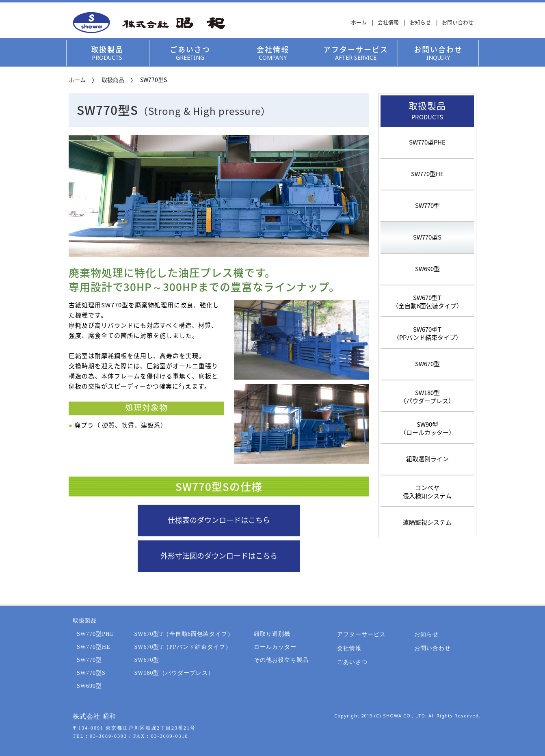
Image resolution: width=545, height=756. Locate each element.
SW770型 (427, 206)
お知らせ (420, 22)
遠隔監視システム (427, 521)
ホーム (359, 22)
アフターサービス (356, 53)
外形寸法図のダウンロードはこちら (219, 556)
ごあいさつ (190, 53)
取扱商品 (113, 80)
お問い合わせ (458, 22)
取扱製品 (107, 53)
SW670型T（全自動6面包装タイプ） (427, 301)
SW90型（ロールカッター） (427, 428)
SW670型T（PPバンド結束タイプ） (427, 333)
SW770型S (427, 237)
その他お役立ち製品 (281, 660)
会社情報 (388, 22)
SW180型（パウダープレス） (427, 396)
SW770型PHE (427, 142)
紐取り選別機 (272, 634)
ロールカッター (275, 647)
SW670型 (427, 364)
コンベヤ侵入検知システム (427, 491)
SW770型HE (427, 174)
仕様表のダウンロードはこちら (219, 520)
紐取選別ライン (427, 459)
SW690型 (427, 269)
